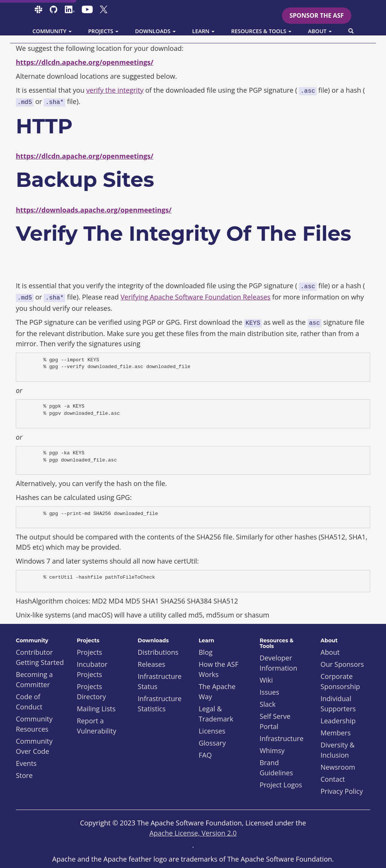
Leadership (338, 721)
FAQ (205, 755)
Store (24, 775)
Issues (270, 692)
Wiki (266, 680)
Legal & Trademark (216, 714)
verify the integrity (115, 90)
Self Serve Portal (275, 721)
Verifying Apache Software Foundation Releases (196, 297)
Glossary (212, 743)
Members (335, 733)
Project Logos (281, 785)
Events (26, 763)
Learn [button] (204, 31)
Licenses (212, 731)
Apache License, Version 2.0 (193, 833)
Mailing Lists (96, 709)
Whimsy (272, 750)
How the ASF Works (219, 669)
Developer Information (279, 663)
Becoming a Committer (34, 679)
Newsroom (338, 767)
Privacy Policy (342, 791)
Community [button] (52, 31)
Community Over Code (34, 746)
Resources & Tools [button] (261, 31)
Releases (151, 664)
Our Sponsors (342, 664)
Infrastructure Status (159, 681)
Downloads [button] (155, 31)
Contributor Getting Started (40, 657)
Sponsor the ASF (317, 15)
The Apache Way (217, 691)
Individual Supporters (338, 704)
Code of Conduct (29, 702)
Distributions (158, 652)
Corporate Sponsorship (340, 681)
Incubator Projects (92, 669)
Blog (206, 652)
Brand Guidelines (276, 768)
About (330, 652)
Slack (268, 704)
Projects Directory (91, 691)
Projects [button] (103, 31)
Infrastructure (282, 738)
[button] (351, 31)
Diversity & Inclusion (337, 750)
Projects (90, 652)
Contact (333, 779)
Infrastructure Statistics (159, 704)
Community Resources (34, 724)
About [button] (320, 31)
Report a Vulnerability (97, 726)
